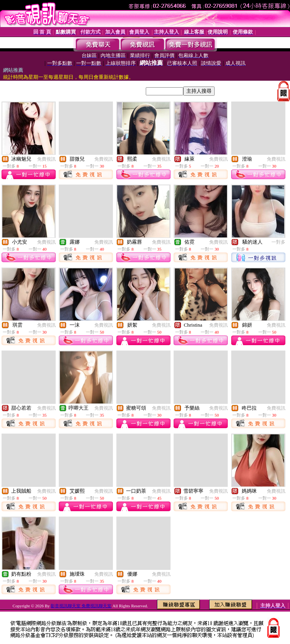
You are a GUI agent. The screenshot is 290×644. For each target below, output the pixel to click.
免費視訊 (46, 159)
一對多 (278, 242)
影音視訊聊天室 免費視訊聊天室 (81, 606)
